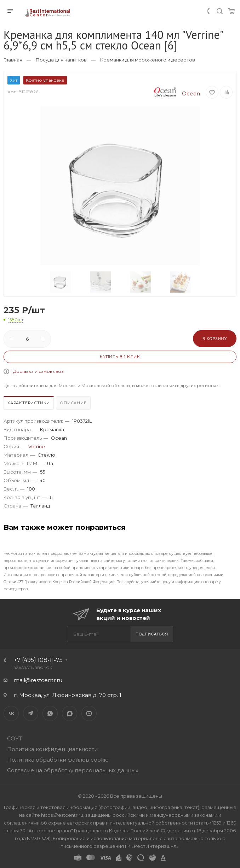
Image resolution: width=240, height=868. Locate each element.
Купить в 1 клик (120, 357)
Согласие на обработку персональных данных (73, 770)
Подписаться (152, 634)
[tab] (29, 404)
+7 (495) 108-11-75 (38, 660)
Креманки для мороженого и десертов (148, 60)
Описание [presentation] (73, 403)
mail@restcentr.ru (38, 680)
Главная (13, 60)
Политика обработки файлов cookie (58, 760)
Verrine (37, 446)
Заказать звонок (33, 668)
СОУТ (15, 738)
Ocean (175, 93)
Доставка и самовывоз (38, 371)
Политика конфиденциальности (52, 749)
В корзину (215, 339)
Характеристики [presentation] (29, 403)
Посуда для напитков (61, 60)
